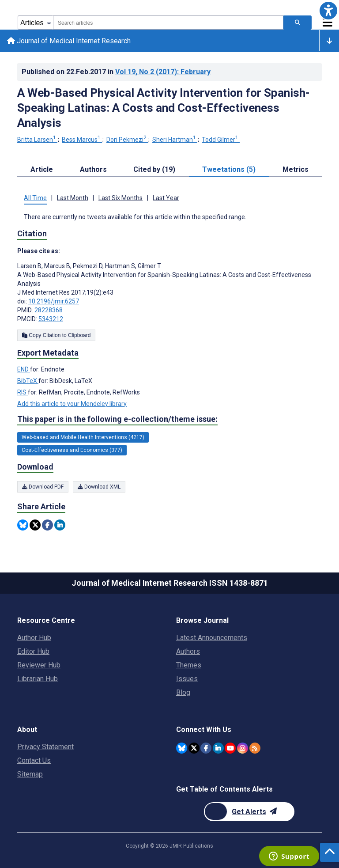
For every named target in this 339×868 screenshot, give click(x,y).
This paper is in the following (117, 419)
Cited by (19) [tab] (154, 170)
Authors (188, 651)
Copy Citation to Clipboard (56, 335)
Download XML (99, 487)
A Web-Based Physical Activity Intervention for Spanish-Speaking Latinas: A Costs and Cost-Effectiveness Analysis (164, 108)
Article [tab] (42, 170)
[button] (328, 11)
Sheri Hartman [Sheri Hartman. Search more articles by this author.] (175, 140)
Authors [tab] (93, 170)
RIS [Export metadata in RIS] (23, 392)
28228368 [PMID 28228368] (49, 310)
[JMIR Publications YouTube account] (230, 748)
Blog (183, 692)
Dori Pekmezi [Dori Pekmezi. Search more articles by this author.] (127, 140)
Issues (187, 679)
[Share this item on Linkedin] (60, 525)
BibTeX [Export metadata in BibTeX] (28, 381)
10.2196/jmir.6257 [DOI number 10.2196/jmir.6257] (54, 301)
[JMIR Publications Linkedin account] (218, 748)
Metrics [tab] (296, 170)
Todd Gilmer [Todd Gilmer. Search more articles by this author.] (221, 140)
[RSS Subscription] (255, 748)
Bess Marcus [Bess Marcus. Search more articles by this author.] (82, 140)
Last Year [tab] (166, 198)
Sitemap (30, 774)
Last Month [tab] (73, 198)
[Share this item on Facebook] (47, 525)
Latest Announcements (212, 638)
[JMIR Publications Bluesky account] (182, 748)
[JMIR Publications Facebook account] (206, 748)
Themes (189, 665)
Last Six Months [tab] (121, 198)
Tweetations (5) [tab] (229, 170)
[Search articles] (298, 23)
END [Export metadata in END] (24, 369)
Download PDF (43, 487)
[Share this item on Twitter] (35, 525)
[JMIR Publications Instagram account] (243, 748)
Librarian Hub (38, 679)
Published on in (116, 72)
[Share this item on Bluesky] (23, 525)
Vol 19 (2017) (163, 72)
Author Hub (34, 638)
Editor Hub (33, 651)
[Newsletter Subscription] (249, 812)
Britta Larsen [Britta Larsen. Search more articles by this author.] (37, 140)
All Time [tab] (35, 198)
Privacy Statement (45, 747)
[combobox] (168, 23)
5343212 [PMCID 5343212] (51, 319)
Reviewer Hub (39, 665)
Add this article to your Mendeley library (72, 404)
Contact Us (34, 760)
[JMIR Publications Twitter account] (194, 748)
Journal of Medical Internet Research (69, 41)
